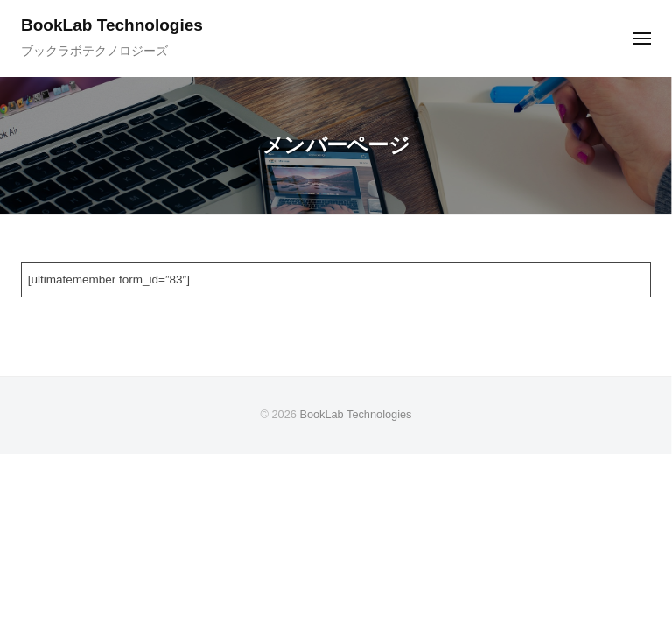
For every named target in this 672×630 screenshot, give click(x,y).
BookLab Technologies (112, 25)
